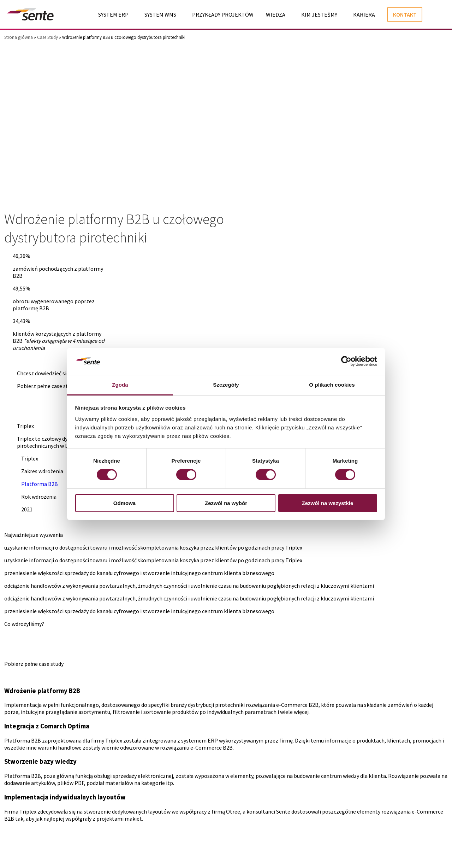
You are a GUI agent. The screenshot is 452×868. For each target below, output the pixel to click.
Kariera (364, 15)
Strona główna (19, 37)
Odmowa (124, 503)
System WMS (160, 15)
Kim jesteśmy (319, 15)
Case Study (47, 37)
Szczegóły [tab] (226, 385)
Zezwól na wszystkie (328, 503)
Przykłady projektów (223, 15)
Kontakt (405, 15)
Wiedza (276, 15)
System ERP (113, 15)
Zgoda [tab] (120, 385)
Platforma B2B (40, 484)
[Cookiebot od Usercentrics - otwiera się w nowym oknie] (346, 361)
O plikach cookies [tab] (332, 385)
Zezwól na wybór (226, 503)
